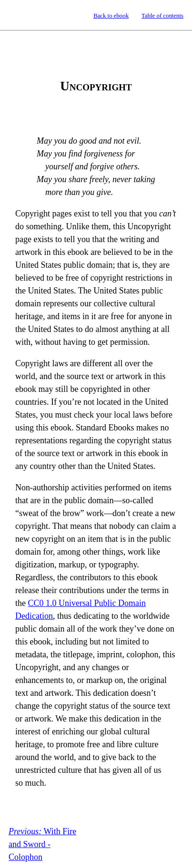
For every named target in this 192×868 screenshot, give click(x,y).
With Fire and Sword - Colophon (42, 844)
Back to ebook (111, 16)
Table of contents (162, 16)
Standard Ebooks (16, 15)
